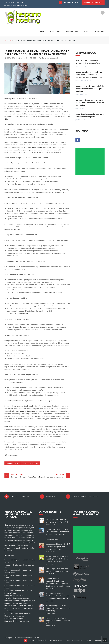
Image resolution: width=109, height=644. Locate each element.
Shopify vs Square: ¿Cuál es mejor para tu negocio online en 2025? (58, 621)
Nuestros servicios (11, 427)
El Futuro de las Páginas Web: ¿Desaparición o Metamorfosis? (88, 62)
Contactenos (99, 32)
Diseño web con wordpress (14, 619)
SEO (35, 58)
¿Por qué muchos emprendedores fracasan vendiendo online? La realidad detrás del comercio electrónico (54, 476)
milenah (24, 58)
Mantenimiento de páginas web (16, 603)
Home (7, 40)
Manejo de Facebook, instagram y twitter (20, 601)
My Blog (88, 640)
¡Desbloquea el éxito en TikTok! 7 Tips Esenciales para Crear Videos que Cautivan (90, 89)
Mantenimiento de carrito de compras (19, 606)
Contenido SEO (12, 463)
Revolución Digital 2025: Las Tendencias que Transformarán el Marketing (24, 476)
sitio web (48, 104)
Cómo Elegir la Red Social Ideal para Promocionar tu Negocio (90, 115)
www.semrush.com (13, 229)
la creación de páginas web (28, 411)
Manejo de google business (15, 616)
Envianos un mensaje (93, 2)
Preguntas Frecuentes (74, 640)
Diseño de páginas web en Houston (18, 613)
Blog (86, 32)
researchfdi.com (23, 314)
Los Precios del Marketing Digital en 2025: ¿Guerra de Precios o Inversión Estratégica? (90, 103)
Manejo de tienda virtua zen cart (17, 621)
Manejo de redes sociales (14, 596)
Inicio (43, 32)
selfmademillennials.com (38, 147)
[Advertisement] (91, 162)
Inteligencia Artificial (30, 463)
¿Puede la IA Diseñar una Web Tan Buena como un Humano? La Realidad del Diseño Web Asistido (89, 75)
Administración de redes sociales (17, 598)
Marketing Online (72, 32)
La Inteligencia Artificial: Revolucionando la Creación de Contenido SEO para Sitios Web (57, 596)
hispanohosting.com (25, 442)
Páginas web (55, 32)
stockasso (15, 99)
